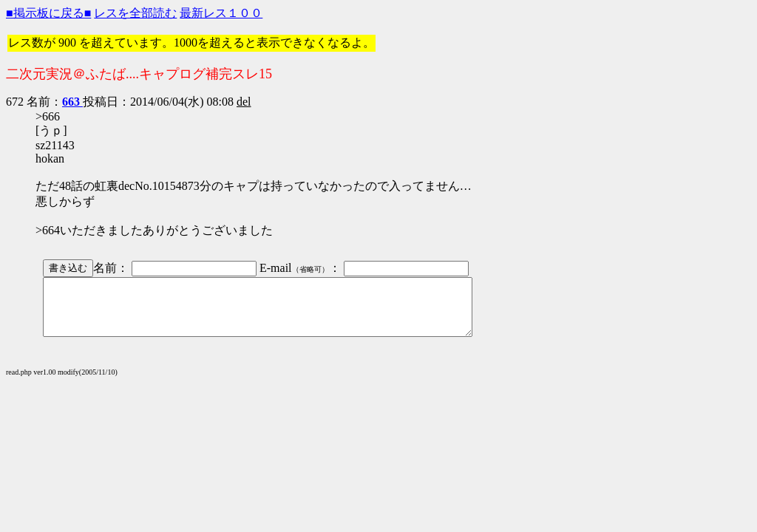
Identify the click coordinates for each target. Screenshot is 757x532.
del (244, 102)
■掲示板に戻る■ (48, 13)
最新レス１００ (221, 13)
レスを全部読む (135, 13)
